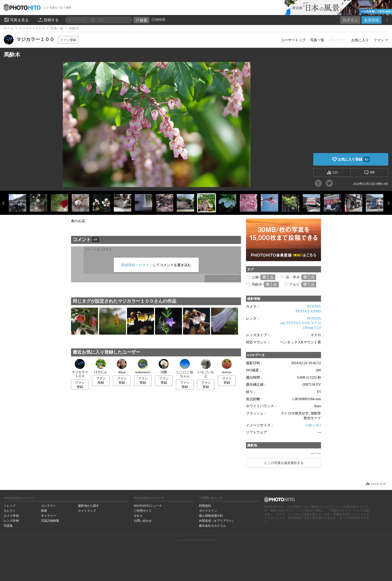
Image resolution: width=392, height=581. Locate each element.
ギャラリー (48, 516)
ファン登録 (68, 40)
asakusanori (143, 366)
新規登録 (128, 265)
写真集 (8, 526)
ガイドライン (208, 511)
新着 (44, 511)
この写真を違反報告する (286, 463)
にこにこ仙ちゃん (185, 369)
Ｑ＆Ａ (138, 516)
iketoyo (227, 366)
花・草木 (293, 277)
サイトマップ (87, 511)
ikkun (122, 366)
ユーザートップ (293, 40)
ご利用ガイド (143, 511)
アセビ (294, 284)
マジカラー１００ (32, 29)
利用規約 (205, 506)
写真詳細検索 (50, 521)
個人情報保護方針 (211, 516)
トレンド (10, 506)
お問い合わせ (143, 521)
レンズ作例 (11, 521)
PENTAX (314, 306)
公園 (255, 277)
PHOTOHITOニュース (148, 506)
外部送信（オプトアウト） (217, 521)
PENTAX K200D (308, 311)
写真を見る (16, 20)
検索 (141, 20)
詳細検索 (158, 20)
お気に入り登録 (354, 159)
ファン (379, 40)
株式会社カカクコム (212, 526)
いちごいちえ (206, 369)
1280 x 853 (313, 425)
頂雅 (164, 366)
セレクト (10, 511)
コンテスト (48, 506)
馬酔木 (257, 284)
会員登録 (371, 20)
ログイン (350, 20)
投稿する (48, 20)
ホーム (9, 29)
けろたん (101, 366)
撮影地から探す (88, 506)
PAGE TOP (378, 484)
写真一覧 (57, 29)
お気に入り (360, 40)
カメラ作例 (11, 516)
